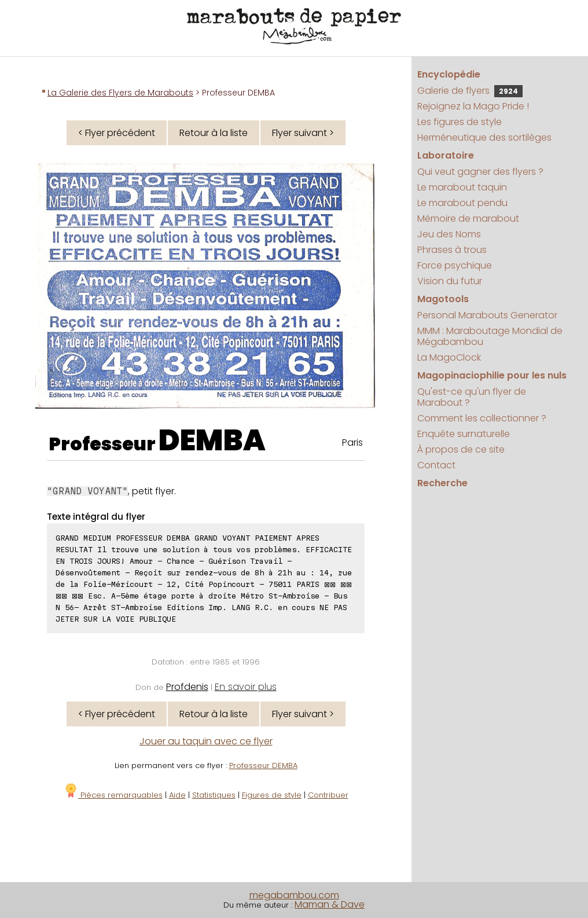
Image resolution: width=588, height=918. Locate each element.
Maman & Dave (330, 904)
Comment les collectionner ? (482, 418)
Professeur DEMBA (263, 765)
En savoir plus (246, 687)
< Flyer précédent (117, 133)
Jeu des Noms (449, 234)
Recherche (442, 483)
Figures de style (272, 795)
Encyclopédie (449, 74)
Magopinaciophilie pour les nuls (492, 375)
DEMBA (212, 440)
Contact (436, 465)
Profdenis (187, 687)
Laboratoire (446, 155)
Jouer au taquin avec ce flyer (206, 741)
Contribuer (328, 795)
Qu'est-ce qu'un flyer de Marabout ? (472, 397)
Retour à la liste (214, 133)
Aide (177, 795)
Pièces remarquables (113, 795)
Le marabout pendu (462, 203)
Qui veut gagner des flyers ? (480, 172)
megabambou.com (294, 895)
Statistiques (214, 795)
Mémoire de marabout (468, 219)
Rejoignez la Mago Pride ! (473, 106)
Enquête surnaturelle (464, 434)
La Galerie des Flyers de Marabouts (120, 93)
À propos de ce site (461, 449)
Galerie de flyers (470, 91)
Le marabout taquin (462, 187)
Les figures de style (460, 122)
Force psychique (455, 265)
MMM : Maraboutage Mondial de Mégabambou (490, 336)
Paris (352, 443)
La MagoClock (449, 357)
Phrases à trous (452, 250)
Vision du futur (450, 281)
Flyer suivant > (303, 133)
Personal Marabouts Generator (487, 315)
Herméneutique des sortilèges (484, 137)
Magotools (443, 299)
